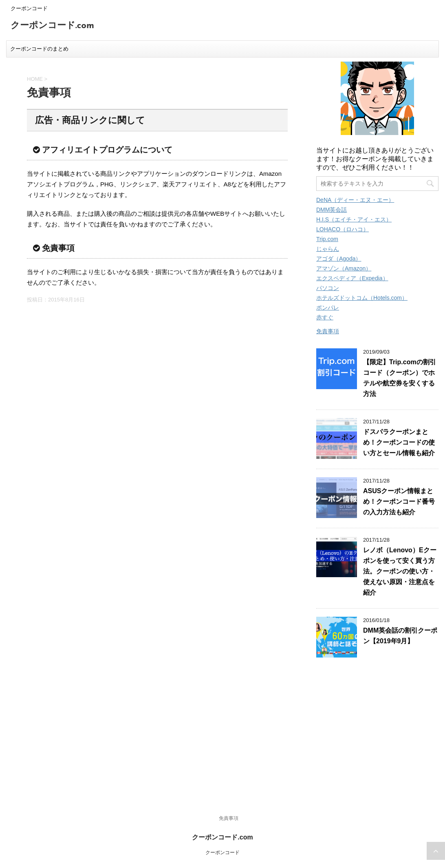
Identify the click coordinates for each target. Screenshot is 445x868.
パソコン (328, 288)
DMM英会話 (332, 210)
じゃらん (328, 249)
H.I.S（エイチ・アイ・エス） (354, 219)
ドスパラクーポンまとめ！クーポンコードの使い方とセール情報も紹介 (399, 442)
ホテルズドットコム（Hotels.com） (362, 298)
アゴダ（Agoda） (339, 259)
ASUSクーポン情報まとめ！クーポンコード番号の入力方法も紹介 (399, 502)
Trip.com (327, 239)
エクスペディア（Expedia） (352, 278)
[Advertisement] (377, 733)
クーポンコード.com (52, 26)
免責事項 (328, 331)
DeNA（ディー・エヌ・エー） (355, 200)
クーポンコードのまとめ (39, 49)
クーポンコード (222, 852)
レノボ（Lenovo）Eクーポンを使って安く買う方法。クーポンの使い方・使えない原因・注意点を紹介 (400, 571)
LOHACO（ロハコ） (343, 229)
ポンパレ (328, 308)
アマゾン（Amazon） (344, 268)
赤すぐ (325, 317)
